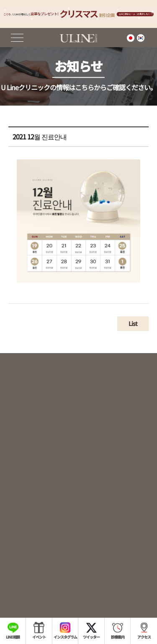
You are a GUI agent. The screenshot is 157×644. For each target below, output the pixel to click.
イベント (39, 637)
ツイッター (91, 637)
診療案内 (118, 637)
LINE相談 (13, 637)
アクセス (144, 637)
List (133, 328)
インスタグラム (65, 637)
